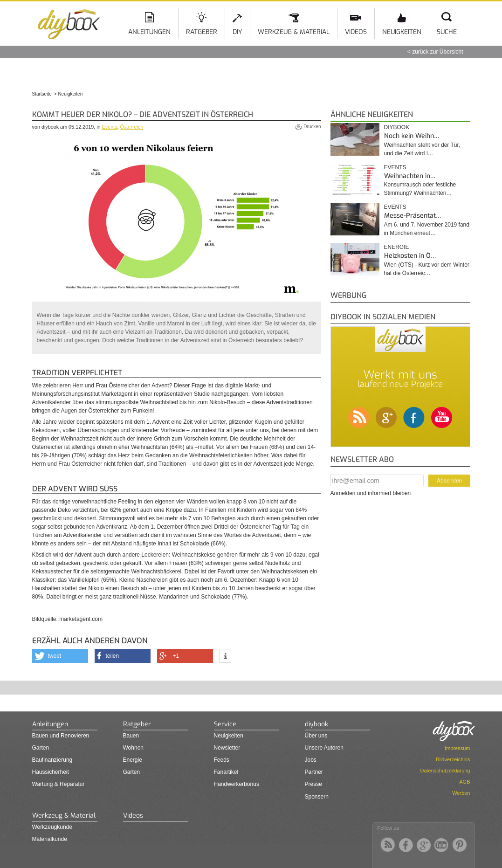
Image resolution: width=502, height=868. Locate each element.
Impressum (457, 748)
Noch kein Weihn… (412, 136)
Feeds (222, 760)
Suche (447, 32)
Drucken (312, 127)
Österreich (132, 127)
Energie (397, 247)
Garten (41, 748)
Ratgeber (202, 32)
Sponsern (317, 797)
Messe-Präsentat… (413, 216)
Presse (313, 784)
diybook (397, 127)
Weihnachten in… (410, 176)
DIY (237, 32)
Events (110, 127)
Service (225, 724)
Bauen (131, 736)
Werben (461, 793)
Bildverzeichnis (453, 759)
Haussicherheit (51, 772)
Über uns (316, 736)
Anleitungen (149, 32)
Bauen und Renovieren (61, 736)
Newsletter (227, 748)
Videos (356, 32)
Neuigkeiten (402, 32)
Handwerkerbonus (237, 784)
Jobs (311, 760)
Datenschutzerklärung (445, 771)
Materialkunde (50, 839)
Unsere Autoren (324, 748)
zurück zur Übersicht (437, 52)
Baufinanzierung (52, 760)
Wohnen (133, 748)
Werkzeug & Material (294, 32)
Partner (314, 772)
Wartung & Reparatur (58, 784)
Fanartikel (226, 772)
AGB (464, 782)
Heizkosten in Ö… (410, 256)
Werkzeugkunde (52, 827)
